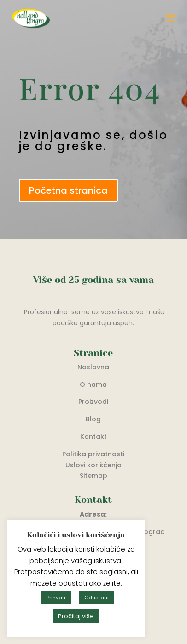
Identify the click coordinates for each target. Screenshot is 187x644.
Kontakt (93, 437)
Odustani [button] (96, 598)
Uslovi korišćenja (93, 465)
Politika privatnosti (93, 454)
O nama (93, 385)
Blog (93, 419)
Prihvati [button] (56, 598)
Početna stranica (68, 190)
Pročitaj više (76, 616)
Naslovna (93, 367)
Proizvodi (93, 402)
